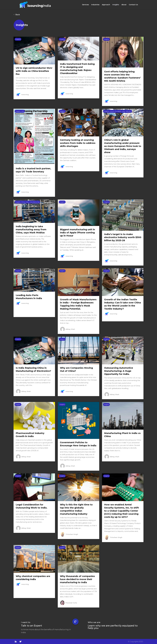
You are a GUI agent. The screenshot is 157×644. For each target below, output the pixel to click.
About (124, 5)
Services (85, 5)
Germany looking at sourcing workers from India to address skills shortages (78, 143)
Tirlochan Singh (72, 534)
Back (18, 14)
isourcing (25, 94)
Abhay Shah (70, 329)
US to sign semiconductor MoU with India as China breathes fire (34, 71)
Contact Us (133, 5)
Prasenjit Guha (71, 602)
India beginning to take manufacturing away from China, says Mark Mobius (31, 229)
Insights (116, 5)
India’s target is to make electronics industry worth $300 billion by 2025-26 (123, 237)
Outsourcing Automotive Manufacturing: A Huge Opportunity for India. (119, 371)
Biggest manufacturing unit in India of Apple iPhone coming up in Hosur (77, 232)
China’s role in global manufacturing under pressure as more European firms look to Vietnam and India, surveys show (123, 146)
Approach (106, 5)
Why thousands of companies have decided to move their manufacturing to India (77, 579)
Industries (95, 5)
